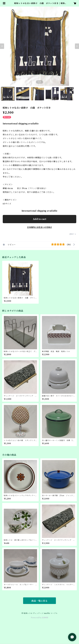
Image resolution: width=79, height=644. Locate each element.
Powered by (40, 618)
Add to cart (40, 219)
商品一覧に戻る (40, 601)
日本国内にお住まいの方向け (40, 227)
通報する (73, 234)
